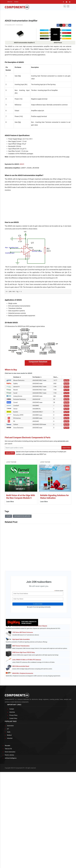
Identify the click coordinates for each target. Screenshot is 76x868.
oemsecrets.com (63, 487)
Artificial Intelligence (11, 830)
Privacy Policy (13, 787)
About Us (10, 2)
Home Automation (10, 824)
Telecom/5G (8, 821)
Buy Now (66, 427)
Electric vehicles (9, 827)
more (45, 427)
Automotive (10, 798)
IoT (8, 801)
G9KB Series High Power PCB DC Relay (23, 699)
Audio (9, 804)
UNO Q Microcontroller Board (21, 712)
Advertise (12, 784)
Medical (9, 807)
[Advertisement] (19, 231)
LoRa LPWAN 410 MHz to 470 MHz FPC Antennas (27, 706)
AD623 (22, 187)
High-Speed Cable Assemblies (21, 686)
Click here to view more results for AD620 (18, 419)
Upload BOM (10, 499)
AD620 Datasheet (38, 410)
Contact (16, 2)
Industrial (10, 810)
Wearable (7, 818)
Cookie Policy (13, 790)
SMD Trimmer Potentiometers (21, 692)
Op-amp (9, 562)
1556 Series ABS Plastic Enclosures (23, 679)
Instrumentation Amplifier (22, 562)
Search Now (66, 494)
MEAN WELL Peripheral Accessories (23, 719)
